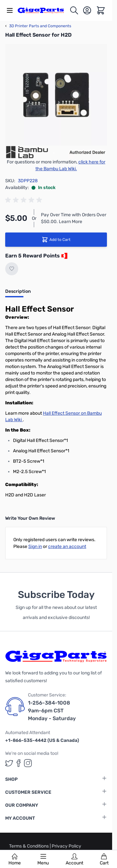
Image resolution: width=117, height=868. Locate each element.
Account (74, 860)
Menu (43, 860)
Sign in (35, 547)
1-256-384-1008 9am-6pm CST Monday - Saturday (52, 711)
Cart (104, 860)
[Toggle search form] (74, 10)
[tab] (18, 293)
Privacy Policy (66, 846)
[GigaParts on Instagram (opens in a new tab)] (28, 763)
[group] (25, 200)
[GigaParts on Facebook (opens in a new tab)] (19, 763)
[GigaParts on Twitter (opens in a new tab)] (9, 763)
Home (15, 860)
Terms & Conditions (29, 846)
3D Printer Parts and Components (38, 26)
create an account (67, 547)
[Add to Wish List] (12, 269)
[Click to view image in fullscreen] (56, 95)
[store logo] (43, 10)
